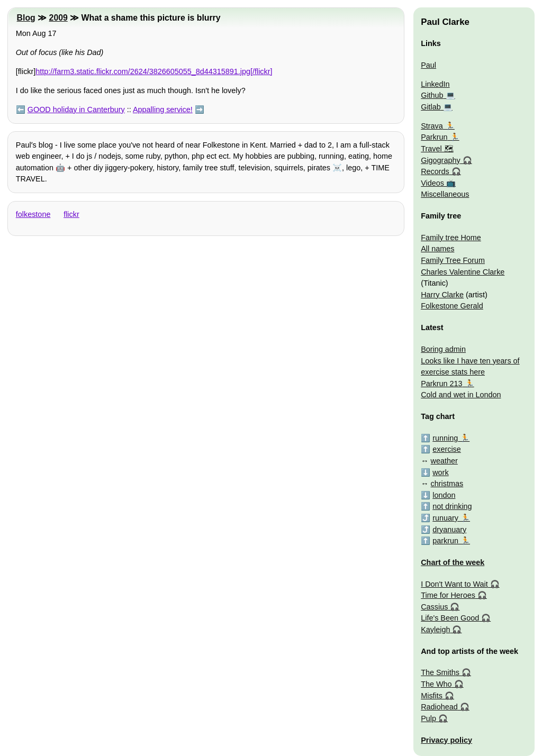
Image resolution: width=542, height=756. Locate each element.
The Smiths (440, 672)
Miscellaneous (445, 194)
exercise (447, 449)
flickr (71, 214)
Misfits (432, 696)
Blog (26, 18)
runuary (445, 518)
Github (432, 95)
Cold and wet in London (461, 395)
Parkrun (434, 137)
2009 (58, 18)
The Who (436, 684)
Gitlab (431, 107)
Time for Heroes (448, 595)
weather (444, 461)
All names (437, 249)
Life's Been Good (450, 618)
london (444, 495)
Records (435, 171)
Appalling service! (163, 110)
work (440, 472)
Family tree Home (451, 238)
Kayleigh (435, 630)
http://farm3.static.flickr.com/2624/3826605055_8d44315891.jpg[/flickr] (154, 71)
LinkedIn (435, 84)
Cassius (434, 607)
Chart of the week (453, 562)
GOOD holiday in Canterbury (76, 110)
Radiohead (439, 707)
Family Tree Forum (453, 260)
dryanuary (449, 530)
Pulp (428, 718)
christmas (447, 484)
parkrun (445, 541)
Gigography (440, 160)
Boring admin (443, 349)
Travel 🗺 (437, 149)
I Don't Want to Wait (454, 584)
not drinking (452, 506)
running (445, 438)
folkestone (33, 214)
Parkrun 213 (441, 384)
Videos (432, 183)
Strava (432, 126)
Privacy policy (446, 740)
